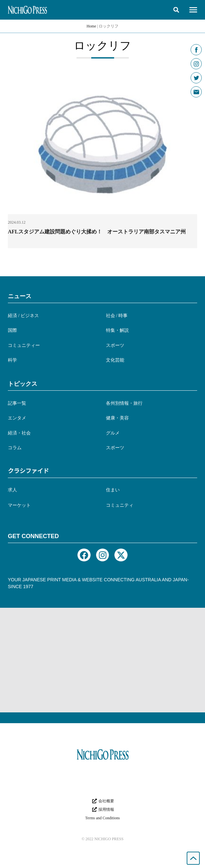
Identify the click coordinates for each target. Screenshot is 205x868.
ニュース (20, 296)
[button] (176, 10)
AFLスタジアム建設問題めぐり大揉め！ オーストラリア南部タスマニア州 (97, 232)
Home (91, 26)
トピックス (23, 384)
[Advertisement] (102, 660)
